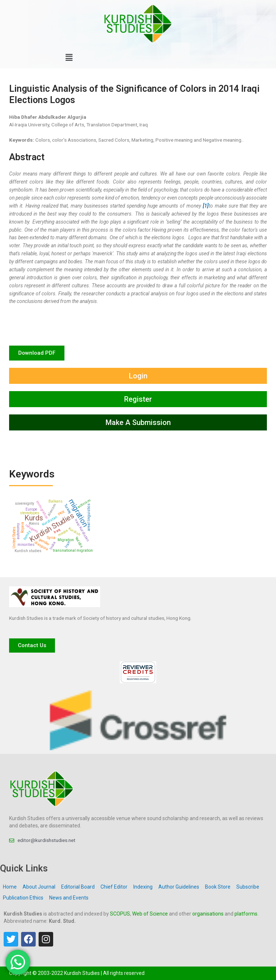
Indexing (143, 887)
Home (10, 887)
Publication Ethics (23, 898)
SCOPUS (120, 914)
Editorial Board (78, 887)
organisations (208, 914)
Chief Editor (114, 887)
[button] (69, 58)
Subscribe (248, 887)
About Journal (39, 887)
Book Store (218, 887)
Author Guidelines (179, 887)
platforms (246, 914)
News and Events (69, 898)
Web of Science (150, 914)
